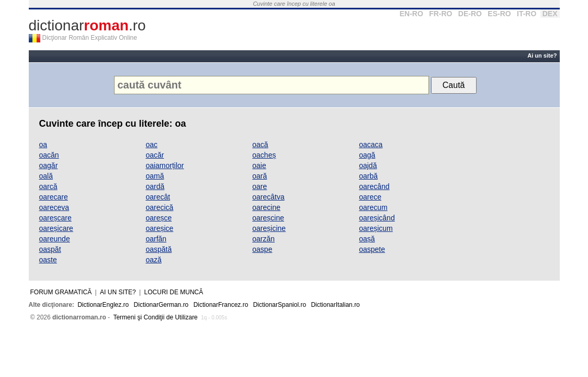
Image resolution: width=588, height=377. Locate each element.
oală (46, 176)
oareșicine (269, 228)
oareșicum (376, 228)
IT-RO (527, 14)
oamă (155, 176)
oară (259, 176)
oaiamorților (165, 165)
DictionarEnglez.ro (103, 305)
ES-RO (499, 14)
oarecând (374, 186)
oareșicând (377, 218)
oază (153, 260)
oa (43, 145)
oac (151, 145)
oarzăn (263, 239)
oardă (155, 186)
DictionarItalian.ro (335, 305)
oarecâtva (268, 197)
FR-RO (440, 14)
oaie (259, 165)
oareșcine (268, 218)
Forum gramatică (61, 292)
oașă (367, 239)
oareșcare (55, 218)
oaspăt (50, 249)
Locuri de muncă (174, 292)
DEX (550, 14)
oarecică (159, 207)
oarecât (158, 197)
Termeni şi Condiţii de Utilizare (155, 317)
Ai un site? (542, 56)
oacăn (49, 155)
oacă (260, 145)
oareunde (55, 239)
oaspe (262, 249)
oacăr (155, 155)
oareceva (54, 207)
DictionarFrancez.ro (221, 305)
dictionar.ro (87, 25)
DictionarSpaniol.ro (280, 305)
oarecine (266, 207)
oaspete (372, 249)
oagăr (49, 165)
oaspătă (159, 249)
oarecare (54, 197)
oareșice (159, 228)
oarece (370, 197)
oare (259, 186)
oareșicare (56, 228)
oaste (48, 260)
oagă (367, 155)
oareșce (159, 218)
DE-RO (470, 14)
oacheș (264, 155)
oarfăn (156, 239)
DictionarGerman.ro (161, 305)
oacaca (371, 145)
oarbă (368, 176)
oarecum (373, 207)
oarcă (48, 186)
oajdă (368, 165)
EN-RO (411, 14)
